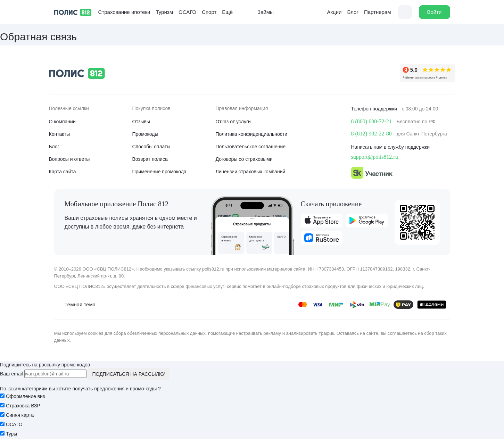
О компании (62, 122)
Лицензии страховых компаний (251, 172)
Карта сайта (63, 172)
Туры (11, 434)
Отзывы (141, 122)
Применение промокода (159, 172)
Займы (260, 12)
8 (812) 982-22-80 (371, 134)
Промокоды (145, 134)
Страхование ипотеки (124, 12)
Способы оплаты (151, 147)
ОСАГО (187, 12)
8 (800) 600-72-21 (371, 121)
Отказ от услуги (233, 122)
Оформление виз (25, 396)
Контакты (59, 134)
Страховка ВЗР (23, 406)
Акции (329, 12)
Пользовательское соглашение (251, 147)
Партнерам (378, 12)
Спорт (209, 12)
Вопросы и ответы (69, 159)
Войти (435, 12)
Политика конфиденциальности (252, 134)
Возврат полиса (150, 159)
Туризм (164, 12)
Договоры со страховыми (244, 159)
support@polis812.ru (375, 157)
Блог (353, 12)
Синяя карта (20, 415)
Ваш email (11, 374)
